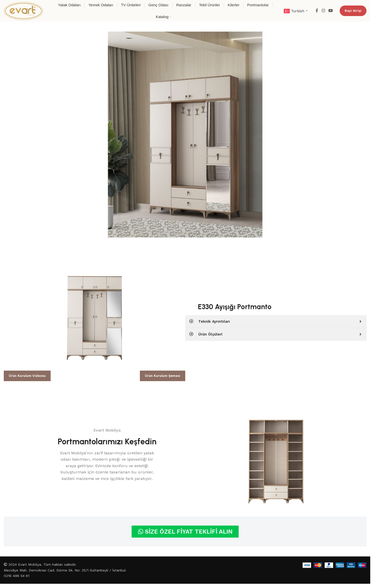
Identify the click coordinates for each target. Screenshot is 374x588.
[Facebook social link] (317, 11)
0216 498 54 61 (17, 576)
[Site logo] (23, 11)
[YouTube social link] (331, 11)
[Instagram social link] (323, 11)
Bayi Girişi (353, 11)
